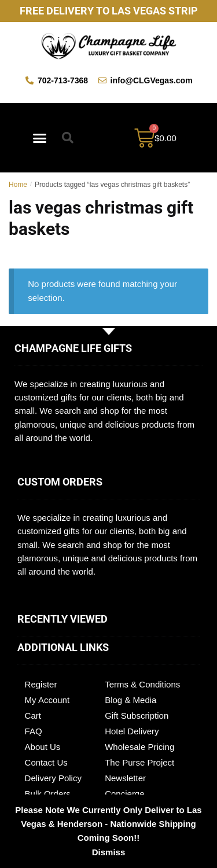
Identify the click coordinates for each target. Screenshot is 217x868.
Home (18, 185)
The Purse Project (139, 762)
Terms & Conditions (142, 684)
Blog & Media (130, 700)
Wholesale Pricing (139, 747)
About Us (43, 747)
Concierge (124, 794)
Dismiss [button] (109, 852)
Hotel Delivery (132, 731)
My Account (47, 700)
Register (41, 684)
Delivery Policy (53, 778)
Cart (33, 716)
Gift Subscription (137, 716)
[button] (40, 138)
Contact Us (46, 762)
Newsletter (125, 778)
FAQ (34, 731)
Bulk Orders (48, 794)
